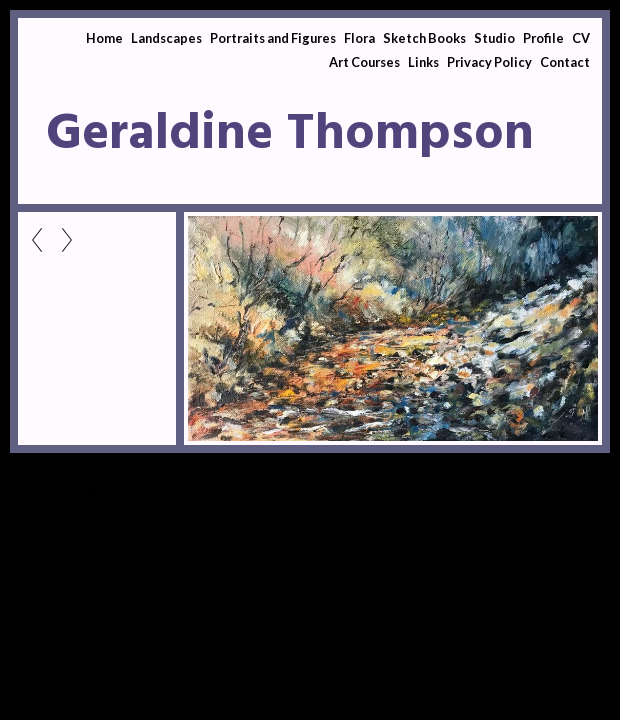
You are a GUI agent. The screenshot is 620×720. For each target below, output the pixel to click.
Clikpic (98, 493)
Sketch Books (424, 38)
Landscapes (166, 38)
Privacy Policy (489, 62)
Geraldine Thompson (290, 135)
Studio (494, 38)
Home (104, 38)
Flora (359, 38)
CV (581, 38)
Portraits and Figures (273, 38)
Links (423, 62)
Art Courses (364, 62)
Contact (565, 62)
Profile (543, 38)
